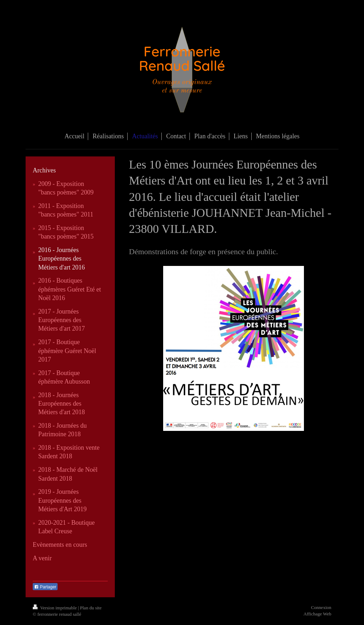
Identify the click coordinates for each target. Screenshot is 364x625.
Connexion (321, 607)
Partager (45, 587)
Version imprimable (55, 608)
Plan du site (91, 608)
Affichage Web (317, 614)
